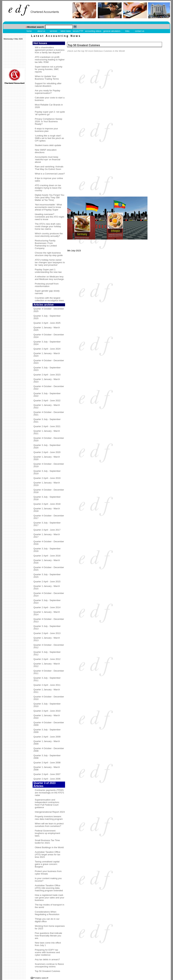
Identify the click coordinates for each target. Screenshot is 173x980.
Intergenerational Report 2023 (50, 812)
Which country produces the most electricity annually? (49, 235)
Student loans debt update (48, 145)
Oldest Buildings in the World (49, 847)
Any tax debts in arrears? (47, 959)
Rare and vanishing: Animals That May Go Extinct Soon (49, 168)
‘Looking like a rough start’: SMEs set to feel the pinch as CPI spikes (49, 138)
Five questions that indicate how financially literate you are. (48, 936)
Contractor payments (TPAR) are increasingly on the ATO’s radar (49, 793)
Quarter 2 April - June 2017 (47, 530)
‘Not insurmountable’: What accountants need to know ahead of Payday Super (48, 207)
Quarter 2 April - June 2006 (47, 779)
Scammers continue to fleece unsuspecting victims (49, 965)
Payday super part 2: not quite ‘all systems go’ (50, 113)
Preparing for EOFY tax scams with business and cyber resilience (47, 952)
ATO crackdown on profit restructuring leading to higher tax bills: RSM (50, 60)
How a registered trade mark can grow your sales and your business (50, 898)
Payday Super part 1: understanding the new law (48, 271)
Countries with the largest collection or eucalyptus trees (49, 299)
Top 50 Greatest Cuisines (47, 971)
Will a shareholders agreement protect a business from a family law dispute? (50, 50)
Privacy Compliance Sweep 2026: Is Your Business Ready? (48, 121)
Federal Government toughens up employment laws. (47, 833)
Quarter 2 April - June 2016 (47, 556)
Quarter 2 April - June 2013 (47, 633)
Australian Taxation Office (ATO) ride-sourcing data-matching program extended (49, 888)
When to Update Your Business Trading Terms (47, 78)
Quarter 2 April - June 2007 (47, 774)
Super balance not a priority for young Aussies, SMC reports (49, 69)
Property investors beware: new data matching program (49, 818)
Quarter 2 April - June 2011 (47, 685)
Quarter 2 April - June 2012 (47, 659)
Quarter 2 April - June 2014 (47, 607)
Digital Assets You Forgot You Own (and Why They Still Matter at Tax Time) (50, 198)
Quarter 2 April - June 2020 (47, 452)
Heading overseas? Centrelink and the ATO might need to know (50, 217)
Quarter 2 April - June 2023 (47, 375)
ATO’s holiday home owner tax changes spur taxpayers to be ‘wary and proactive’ (50, 262)
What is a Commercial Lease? (50, 174)
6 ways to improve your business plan (46, 130)
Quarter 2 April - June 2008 (47, 763)
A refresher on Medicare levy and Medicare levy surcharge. (50, 278)
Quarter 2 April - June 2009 (47, 737)
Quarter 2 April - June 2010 (47, 711)
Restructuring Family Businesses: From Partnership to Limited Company (46, 244)
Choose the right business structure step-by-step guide (49, 254)
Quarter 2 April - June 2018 (47, 504)
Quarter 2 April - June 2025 (47, 323)
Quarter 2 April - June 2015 (47, 582)
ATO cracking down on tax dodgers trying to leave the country (48, 188)
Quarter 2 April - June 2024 (47, 349)
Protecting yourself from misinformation (47, 285)
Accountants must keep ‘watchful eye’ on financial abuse (48, 159)
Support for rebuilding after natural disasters (48, 85)
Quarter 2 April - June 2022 (47, 401)
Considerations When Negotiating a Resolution (47, 913)
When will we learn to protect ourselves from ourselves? (49, 825)
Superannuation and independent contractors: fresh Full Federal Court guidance (47, 804)
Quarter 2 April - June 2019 (47, 478)
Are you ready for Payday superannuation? (47, 92)
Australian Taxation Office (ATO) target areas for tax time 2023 (48, 854)
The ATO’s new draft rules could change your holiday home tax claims (48, 226)
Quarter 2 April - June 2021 (47, 426)
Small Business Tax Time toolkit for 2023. (47, 842)
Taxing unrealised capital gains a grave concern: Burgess (47, 864)
